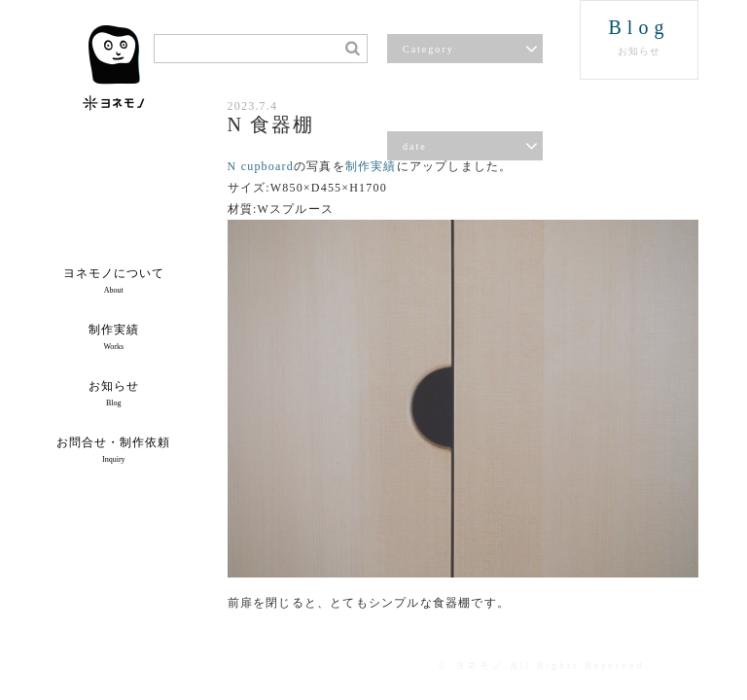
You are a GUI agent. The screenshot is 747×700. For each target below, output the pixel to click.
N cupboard (261, 166)
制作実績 (371, 166)
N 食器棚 (271, 124)
